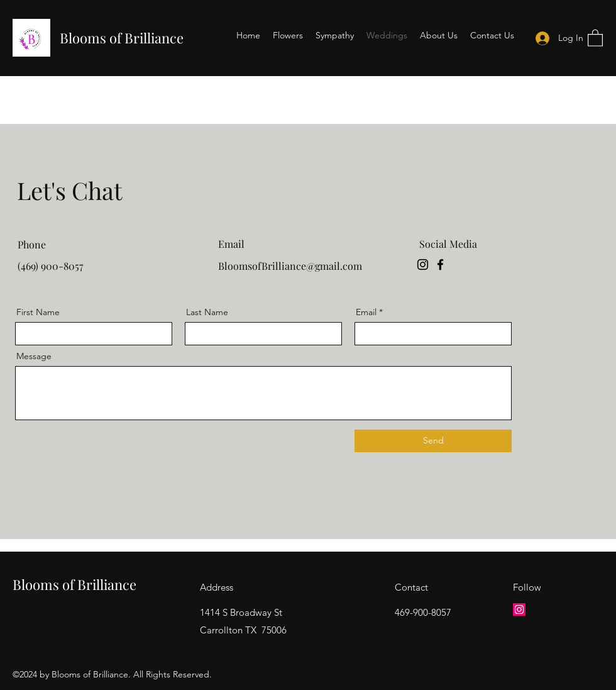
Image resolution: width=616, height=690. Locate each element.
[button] (595, 37)
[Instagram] (423, 264)
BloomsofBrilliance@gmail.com (290, 266)
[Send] (433, 441)
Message (34, 356)
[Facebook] (440, 264)
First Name (38, 312)
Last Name (207, 312)
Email (366, 312)
